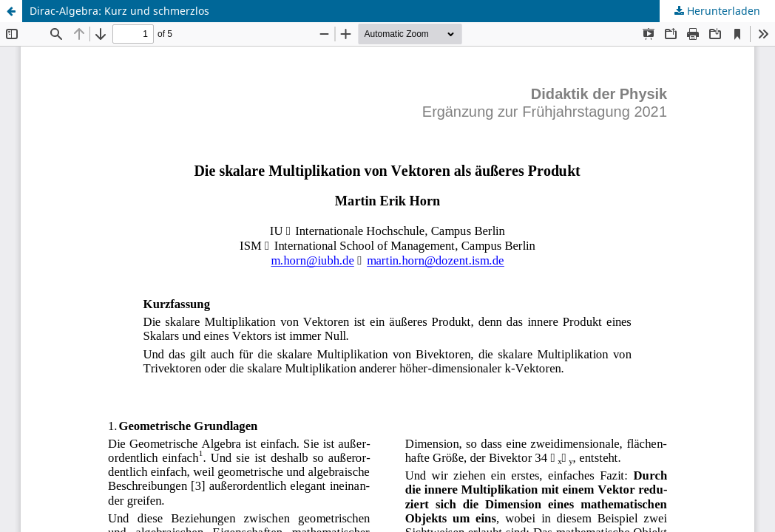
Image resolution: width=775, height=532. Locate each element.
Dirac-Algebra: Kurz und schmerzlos (119, 11)
